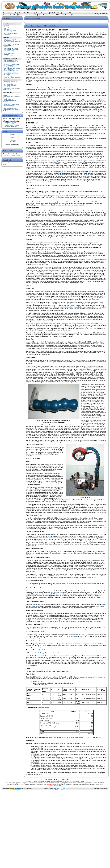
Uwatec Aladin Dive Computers (12, 63)
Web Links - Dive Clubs (10, 31)
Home (5, 13)
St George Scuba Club (10, 32)
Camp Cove (35, 606)
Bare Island (62, 518)
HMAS (92, 45)
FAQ (5, 28)
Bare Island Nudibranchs (10, 86)
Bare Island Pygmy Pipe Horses (12, 83)
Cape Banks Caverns (37, 614)
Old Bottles (7, 55)
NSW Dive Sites (56, 13)
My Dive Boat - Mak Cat (10, 72)
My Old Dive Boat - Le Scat (11, 73)
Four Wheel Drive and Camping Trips (11, 154)
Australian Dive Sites (69, 13)
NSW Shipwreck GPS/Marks (11, 49)
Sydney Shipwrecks (42, 13)
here (17, 146)
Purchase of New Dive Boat (11, 71)
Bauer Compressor (9, 66)
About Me (6, 26)
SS (59, 71)
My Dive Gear (7, 75)
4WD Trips (59, 15)
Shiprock (53, 551)
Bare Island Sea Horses (10, 84)
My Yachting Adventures (46, 15)
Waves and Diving (9, 99)
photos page (73, 636)
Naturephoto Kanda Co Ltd (74, 307)
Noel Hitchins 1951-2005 (10, 108)
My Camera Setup (9, 69)
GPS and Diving (8, 76)
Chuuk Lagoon (94, 70)
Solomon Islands (31, 71)
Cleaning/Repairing (12, 125)
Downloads (7, 29)
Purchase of (10, 123)
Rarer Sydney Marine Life (10, 82)
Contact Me (13, 13)
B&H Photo (86, 175)
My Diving (6, 27)
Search (75, 15)
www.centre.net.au (36, 117)
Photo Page (57, 193)
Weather (68, 15)
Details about (10, 124)
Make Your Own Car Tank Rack (12, 77)
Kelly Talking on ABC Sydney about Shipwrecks (11, 45)
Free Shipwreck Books (10, 56)
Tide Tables (7, 103)
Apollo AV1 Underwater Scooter (12, 64)
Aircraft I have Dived (9, 53)
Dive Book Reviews (9, 106)
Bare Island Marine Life (10, 87)
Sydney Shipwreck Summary (11, 48)
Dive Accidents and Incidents (27, 15)
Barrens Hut (82, 635)
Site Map (6, 107)
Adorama (63, 175)
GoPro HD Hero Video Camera (12, 68)
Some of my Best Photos (10, 33)
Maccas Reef (51, 535)
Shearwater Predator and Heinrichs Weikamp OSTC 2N (11, 61)
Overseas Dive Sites (10, 15)
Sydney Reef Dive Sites (26, 13)
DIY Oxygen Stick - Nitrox (10, 67)
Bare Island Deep (46, 627)
